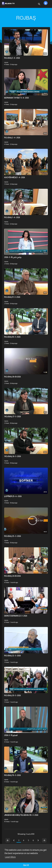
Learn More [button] (10, 857)
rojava (6, 62)
